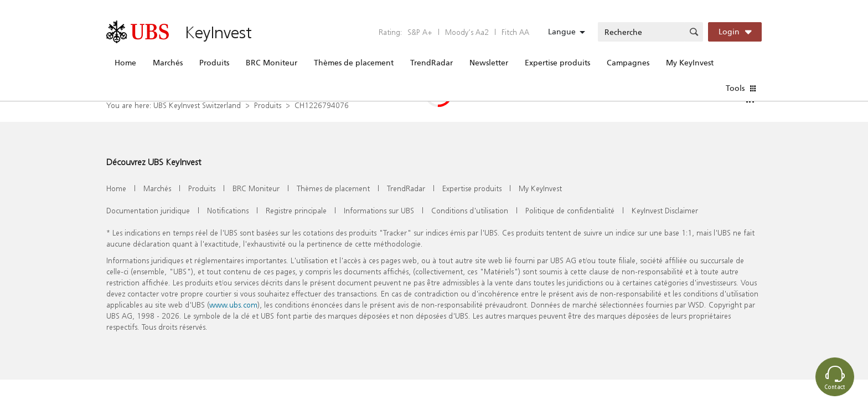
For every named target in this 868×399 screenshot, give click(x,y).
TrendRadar (432, 63)
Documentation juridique (148, 210)
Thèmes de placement (354, 63)
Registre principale (296, 210)
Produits (214, 63)
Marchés (168, 63)
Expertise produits (557, 63)
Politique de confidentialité (570, 210)
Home (125, 63)
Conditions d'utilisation (470, 210)
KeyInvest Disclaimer (665, 210)
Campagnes (628, 63)
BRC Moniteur (272, 63)
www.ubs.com (233, 305)
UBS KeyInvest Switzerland (197, 105)
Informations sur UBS (379, 210)
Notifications (228, 210)
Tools (735, 88)
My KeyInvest (690, 63)
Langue (562, 32)
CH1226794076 (322, 105)
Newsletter (489, 63)
